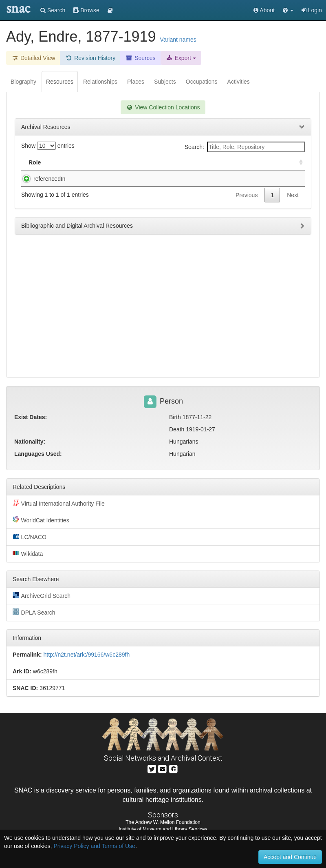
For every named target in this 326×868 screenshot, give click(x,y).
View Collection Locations (163, 107)
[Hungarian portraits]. (92, 179)
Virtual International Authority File (59, 503)
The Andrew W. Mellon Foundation (163, 822)
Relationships (100, 82)
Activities (239, 82)
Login (312, 10)
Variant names (178, 40)
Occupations (202, 82)
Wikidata (28, 553)
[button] (288, 10)
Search (53, 10)
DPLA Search (34, 612)
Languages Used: (38, 454)
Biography (23, 82)
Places (136, 82)
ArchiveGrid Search (42, 595)
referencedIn (41, 179)
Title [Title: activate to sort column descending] (75, 162)
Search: (245, 147)
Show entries (48, 146)
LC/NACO (30, 537)
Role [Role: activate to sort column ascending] (35, 162)
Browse (86, 10)
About (264, 10)
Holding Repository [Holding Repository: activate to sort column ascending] (236, 162)
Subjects (165, 82)
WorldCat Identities (41, 520)
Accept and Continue (290, 857)
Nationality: (30, 442)
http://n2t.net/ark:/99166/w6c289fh (86, 655)
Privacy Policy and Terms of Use (94, 846)
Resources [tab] (60, 82)
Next (293, 195)
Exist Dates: (31, 417)
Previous (247, 195)
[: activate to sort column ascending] (297, 163)
